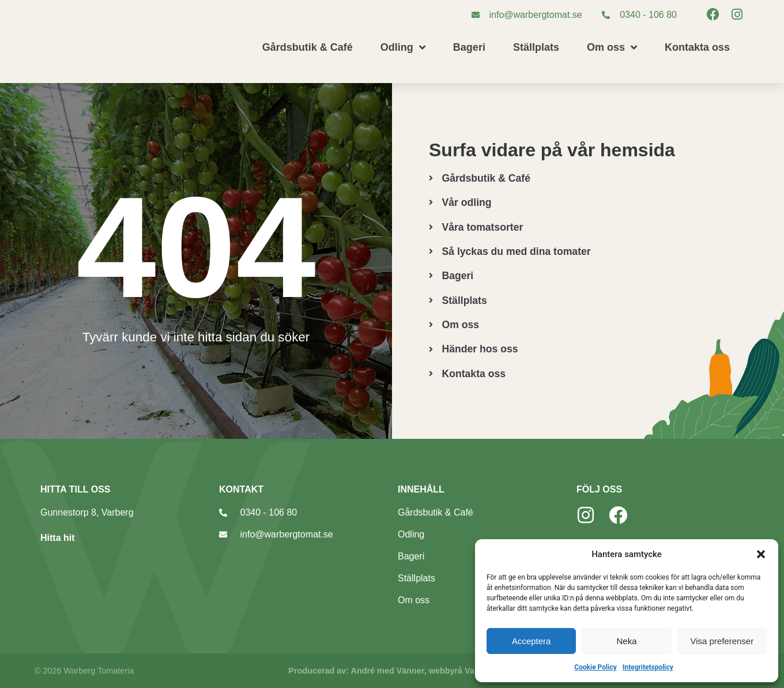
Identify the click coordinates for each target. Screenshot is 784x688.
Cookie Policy (595, 667)
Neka (626, 641)
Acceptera (532, 641)
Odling (403, 47)
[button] (761, 554)
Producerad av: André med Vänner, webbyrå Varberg (392, 671)
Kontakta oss (697, 47)
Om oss (612, 47)
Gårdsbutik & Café (308, 47)
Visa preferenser (722, 641)
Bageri (469, 47)
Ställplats (536, 47)
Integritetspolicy (648, 667)
